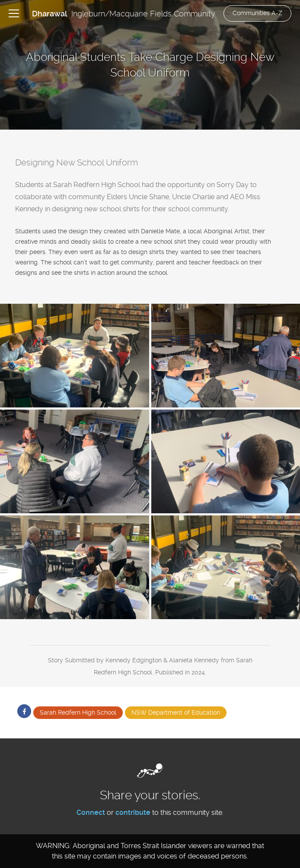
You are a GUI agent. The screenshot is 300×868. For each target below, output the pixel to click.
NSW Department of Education (176, 712)
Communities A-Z (257, 13)
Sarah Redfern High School (78, 712)
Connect (91, 812)
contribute (133, 812)
